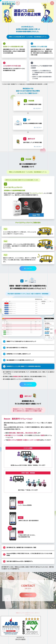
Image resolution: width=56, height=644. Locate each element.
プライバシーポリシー (34, 613)
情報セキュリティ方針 (22, 613)
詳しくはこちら (37, 108)
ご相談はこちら (28, 595)
